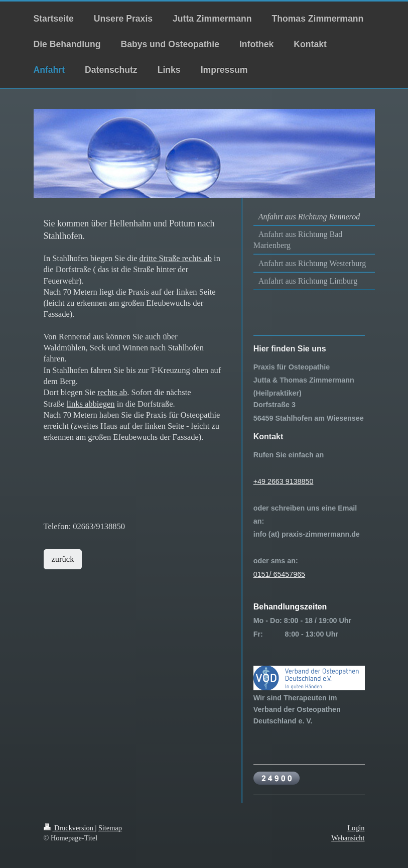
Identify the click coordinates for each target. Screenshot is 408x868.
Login (356, 828)
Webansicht (348, 838)
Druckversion (70, 828)
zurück (63, 559)
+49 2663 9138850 (284, 481)
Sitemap (110, 828)
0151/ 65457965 (279, 574)
